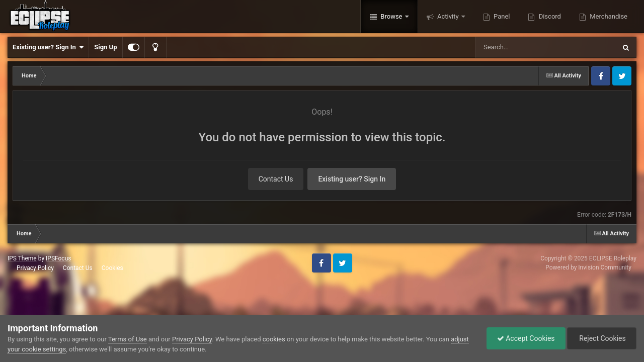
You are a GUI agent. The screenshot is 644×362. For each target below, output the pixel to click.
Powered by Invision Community (588, 267)
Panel (501, 16)
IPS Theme (22, 258)
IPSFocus (58, 258)
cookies (274, 339)
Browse (391, 16)
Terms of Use (128, 339)
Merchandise (608, 16)
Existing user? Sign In (48, 47)
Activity (448, 16)
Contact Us (276, 179)
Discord (549, 16)
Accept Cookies (526, 338)
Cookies (112, 268)
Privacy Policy (35, 268)
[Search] (520, 47)
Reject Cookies (602, 338)
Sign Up (105, 47)
